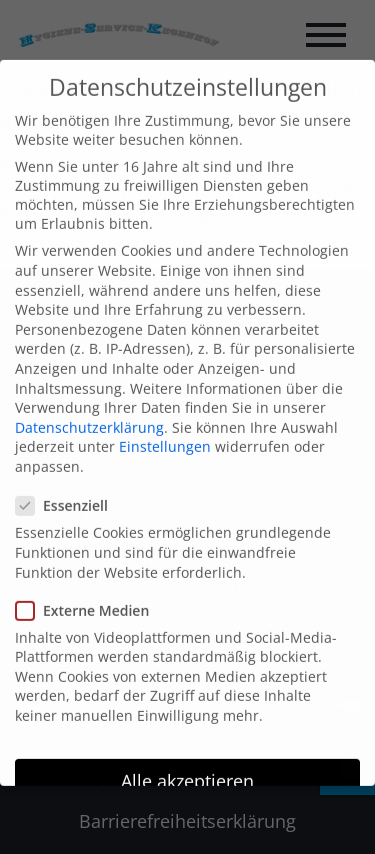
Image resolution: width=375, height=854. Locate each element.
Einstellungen (165, 426)
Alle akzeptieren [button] (187, 760)
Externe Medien (90, 589)
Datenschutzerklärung (89, 406)
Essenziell (70, 485)
